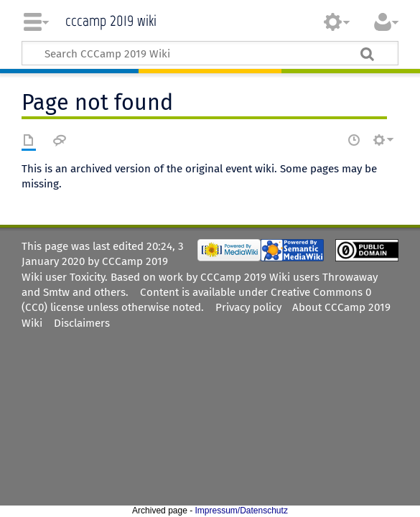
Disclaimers (82, 323)
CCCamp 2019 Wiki (111, 19)
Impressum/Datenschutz (242, 511)
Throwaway (350, 277)
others (110, 292)
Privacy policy (248, 307)
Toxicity (87, 277)
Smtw (56, 292)
